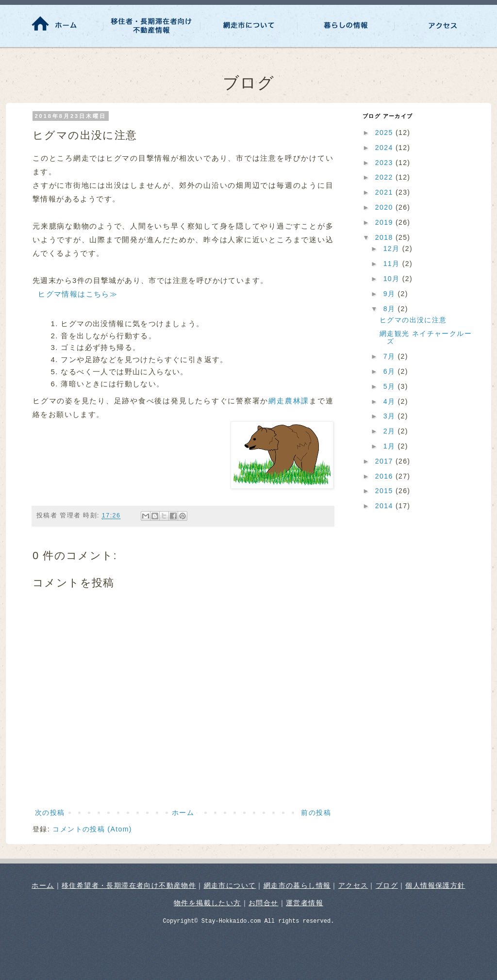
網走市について (230, 885)
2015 (385, 491)
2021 (385, 192)
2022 (385, 177)
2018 (385, 237)
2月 (391, 431)
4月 (391, 401)
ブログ (387, 885)
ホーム (183, 813)
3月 (391, 416)
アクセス (353, 885)
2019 (385, 222)
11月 (393, 264)
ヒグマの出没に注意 (413, 320)
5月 (391, 386)
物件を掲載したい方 (207, 903)
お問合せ (264, 903)
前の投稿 (316, 813)
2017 (385, 461)
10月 (393, 279)
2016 (385, 476)
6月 (391, 371)
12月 (393, 249)
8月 (391, 309)
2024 (385, 148)
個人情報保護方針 (435, 885)
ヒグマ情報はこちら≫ (78, 294)
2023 (385, 163)
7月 (391, 356)
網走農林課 (289, 401)
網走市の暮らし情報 (297, 885)
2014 (385, 506)
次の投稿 (50, 813)
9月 (391, 294)
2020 (385, 207)
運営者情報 (305, 903)
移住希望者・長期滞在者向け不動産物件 (129, 885)
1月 (391, 446)
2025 (385, 133)
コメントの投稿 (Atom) (92, 829)
